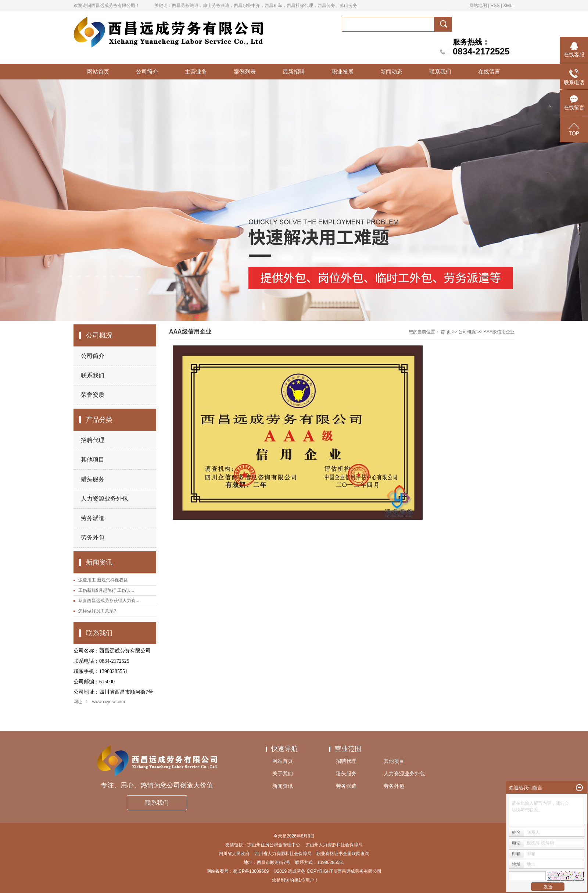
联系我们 (440, 72)
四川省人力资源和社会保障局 (283, 854)
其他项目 (93, 460)
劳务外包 (93, 538)
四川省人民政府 (234, 854)
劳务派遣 (93, 518)
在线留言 (489, 72)
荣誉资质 (93, 395)
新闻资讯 (283, 786)
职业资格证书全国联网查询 (343, 854)
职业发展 (343, 72)
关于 (283, 773)
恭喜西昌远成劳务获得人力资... (109, 601)
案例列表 (245, 72)
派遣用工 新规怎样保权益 (103, 580)
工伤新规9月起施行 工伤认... (106, 590)
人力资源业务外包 (104, 499)
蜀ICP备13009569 (251, 871)
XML (508, 6)
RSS (495, 6)
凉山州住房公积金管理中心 (274, 845)
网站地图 (478, 6)
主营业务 (196, 72)
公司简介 (147, 72)
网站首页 (98, 72)
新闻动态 (391, 72)
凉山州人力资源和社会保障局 (334, 845)
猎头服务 (93, 479)
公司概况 (467, 332)
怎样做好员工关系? (97, 611)
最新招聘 (294, 72)
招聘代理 (93, 440)
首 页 (446, 332)
